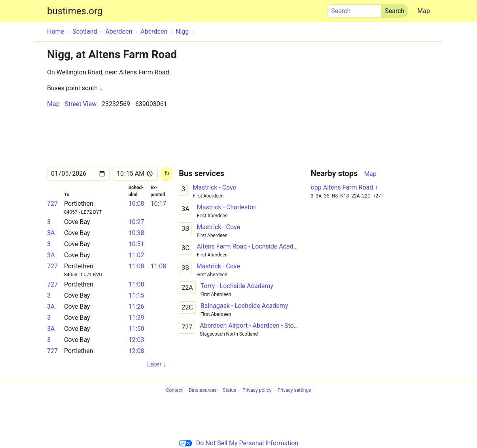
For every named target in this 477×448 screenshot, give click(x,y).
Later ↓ (157, 364)
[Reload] (167, 174)
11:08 (136, 266)
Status (229, 391)
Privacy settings (294, 391)
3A (51, 233)
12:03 (136, 340)
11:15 (136, 295)
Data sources (203, 391)
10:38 (136, 233)
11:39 (136, 318)
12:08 (136, 351)
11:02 (136, 255)
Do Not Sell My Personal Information (238, 443)
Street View (80, 104)
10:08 (136, 204)
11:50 (136, 329)
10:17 (158, 204)
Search (354, 9)
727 (52, 204)
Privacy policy (257, 391)
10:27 (136, 222)
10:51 (136, 244)
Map (424, 11)
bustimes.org (75, 11)
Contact (174, 391)
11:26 (136, 307)
